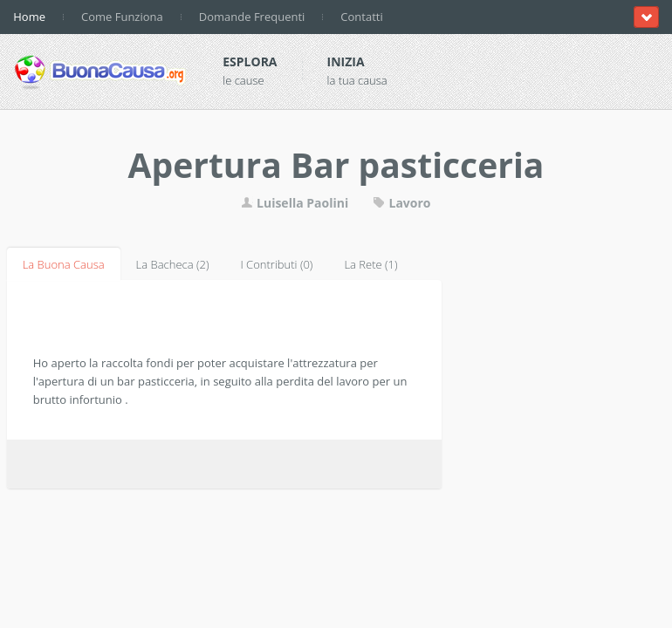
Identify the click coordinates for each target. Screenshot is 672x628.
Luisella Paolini (296, 203)
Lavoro (402, 203)
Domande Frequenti (252, 17)
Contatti (361, 17)
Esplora (250, 61)
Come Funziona (122, 17)
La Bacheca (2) (173, 264)
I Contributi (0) (276, 264)
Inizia (346, 61)
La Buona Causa (64, 264)
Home (29, 17)
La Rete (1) (370, 264)
